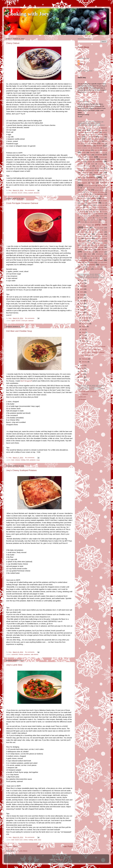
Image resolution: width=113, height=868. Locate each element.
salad (105, 243)
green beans (81, 194)
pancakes (95, 222)
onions (96, 220)
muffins (93, 216)
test (99, 258)
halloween (100, 194)
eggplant (84, 183)
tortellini (80, 263)
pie (89, 234)
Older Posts (67, 846)
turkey (92, 262)
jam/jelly (90, 205)
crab (96, 170)
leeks (81, 210)
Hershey (105, 196)
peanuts (93, 230)
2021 (82, 292)
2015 (82, 309)
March (84, 341)
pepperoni (91, 232)
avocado (89, 132)
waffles (90, 267)
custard (31, 193)
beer (13, 460)
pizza (87, 236)
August (84, 326)
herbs (97, 196)
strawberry (99, 254)
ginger (88, 192)
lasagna (105, 207)
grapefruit (95, 192)
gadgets (97, 190)
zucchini (97, 269)
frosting (105, 188)
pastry (95, 228)
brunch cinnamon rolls (84, 148)
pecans (83, 232)
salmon (95, 245)
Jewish (98, 205)
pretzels (98, 239)
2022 (82, 289)
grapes (102, 192)
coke (103, 166)
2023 (82, 286)
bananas (101, 134)
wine (89, 269)
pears (100, 230)
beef (13, 840)
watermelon (98, 267)
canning (92, 153)
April (83, 338)
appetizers (103, 128)
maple (97, 212)
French (84, 188)
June (84, 332)
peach (101, 228)
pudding (105, 239)
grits (93, 194)
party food (101, 225)
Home (40, 846)
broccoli (80, 146)
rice (90, 243)
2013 (82, 365)
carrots (89, 155)
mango (91, 212)
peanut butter (82, 230)
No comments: (30, 190)
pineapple (100, 234)
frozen (83, 190)
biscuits (80, 141)
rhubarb (80, 243)
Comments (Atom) (21, 851)
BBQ (93, 137)
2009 (82, 377)
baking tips (91, 134)
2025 (82, 280)
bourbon (86, 144)
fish (79, 188)
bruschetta (96, 148)
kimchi (87, 207)
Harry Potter (88, 196)
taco (89, 258)
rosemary (98, 243)
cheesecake (103, 157)
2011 (82, 371)
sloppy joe (85, 252)
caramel (80, 155)
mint (87, 216)
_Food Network (83, 394)
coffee (97, 166)
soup (38, 460)
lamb (36, 840)
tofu (94, 260)
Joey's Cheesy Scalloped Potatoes (21, 470)
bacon (97, 132)
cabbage (88, 150)
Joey (81, 61)
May (83, 335)
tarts (94, 258)
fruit (89, 190)
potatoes (33, 460)
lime (93, 210)
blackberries (88, 141)
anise (87, 128)
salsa (102, 245)
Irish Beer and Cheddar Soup (19, 331)
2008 (82, 380)
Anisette (94, 128)
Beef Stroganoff (26, 381)
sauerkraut (91, 247)
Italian (80, 205)
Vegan (82, 265)
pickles (80, 234)
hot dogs (90, 201)
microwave (81, 216)
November (85, 318)
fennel (93, 186)
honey (82, 201)
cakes (105, 150)
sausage (101, 247)
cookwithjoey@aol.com (94, 92)
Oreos (83, 222)
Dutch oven (19, 840)
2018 (82, 301)
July (83, 329)
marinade (104, 212)
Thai (104, 258)
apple (13, 321)
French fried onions (94, 188)
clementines (101, 164)
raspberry (101, 241)
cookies (100, 168)
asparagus (81, 132)
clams (93, 164)
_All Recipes (82, 399)
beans (102, 137)
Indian (83, 203)
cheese (18, 460)
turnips (99, 263)
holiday (23, 460)
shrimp (90, 250)
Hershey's (83, 199)
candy (84, 153)
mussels (83, 218)
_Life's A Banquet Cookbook (87, 391)
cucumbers (81, 175)
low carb (99, 210)
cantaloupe (102, 153)
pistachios (80, 236)
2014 (82, 312)
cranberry (85, 173)
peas (105, 230)
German (80, 192)
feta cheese (101, 186)
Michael (82, 64)
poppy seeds (101, 236)
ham (79, 196)
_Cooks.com (82, 397)
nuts (102, 218)
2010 (82, 374)
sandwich (81, 247)
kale (104, 205)
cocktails (80, 166)
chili (102, 159)
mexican (101, 214)
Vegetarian (103, 265)
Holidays (104, 199)
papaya (80, 225)
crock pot (24, 321)
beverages (100, 139)
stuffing (80, 256)
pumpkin (83, 241)
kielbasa (80, 207)
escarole (86, 186)
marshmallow (84, 214)
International (93, 203)
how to (96, 201)
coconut (89, 166)
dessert (80, 178)
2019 (82, 298)
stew (40, 840)
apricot (93, 130)
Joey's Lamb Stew (14, 665)
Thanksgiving (83, 260)
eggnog (104, 180)
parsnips (88, 225)
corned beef (88, 170)
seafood (80, 250)
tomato (100, 260)
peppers (100, 232)
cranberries (103, 170)
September (86, 324)
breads (94, 143)
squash (80, 254)
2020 (82, 295)
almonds (14, 193)
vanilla (105, 263)
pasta (86, 228)
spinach (101, 252)
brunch (20, 193)
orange (105, 220)
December (85, 315)
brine (103, 144)
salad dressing (86, 245)
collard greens (81, 168)
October (85, 321)
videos (83, 267)
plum (93, 236)
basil (87, 137)
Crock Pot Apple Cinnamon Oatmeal (22, 203)
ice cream (104, 201)
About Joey (82, 78)
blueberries (98, 141)
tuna (86, 263)
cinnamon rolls (82, 164)
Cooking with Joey (28, 14)
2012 (82, 368)
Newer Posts (12, 846)
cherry (25, 193)
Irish (28, 460)
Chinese (80, 162)
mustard (90, 218)
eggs (93, 183)
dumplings (84, 180)
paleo (89, 222)
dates (104, 175)
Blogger (60, 860)
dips (105, 177)
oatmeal (31, 321)
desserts (37, 193)
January (85, 362)
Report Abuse (83, 47)
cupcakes (89, 175)
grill (88, 194)
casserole (15, 654)
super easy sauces (93, 256)
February (85, 359)
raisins (93, 241)
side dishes (35, 654)
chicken (92, 159)
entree (26, 840)
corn (79, 170)
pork (79, 239)
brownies (90, 146)
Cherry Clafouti (13, 43)
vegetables (91, 265)
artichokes (101, 130)
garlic (103, 190)
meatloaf (93, 214)
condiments (91, 168)
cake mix (97, 150)
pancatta (103, 222)
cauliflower (81, 157)
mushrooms (103, 216)
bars (79, 137)
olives (89, 220)
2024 (82, 283)
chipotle (90, 162)
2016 (82, 306)
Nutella (97, 218)
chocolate (99, 162)
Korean (93, 207)
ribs (85, 243)
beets (93, 139)
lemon (87, 209)
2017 (82, 304)
